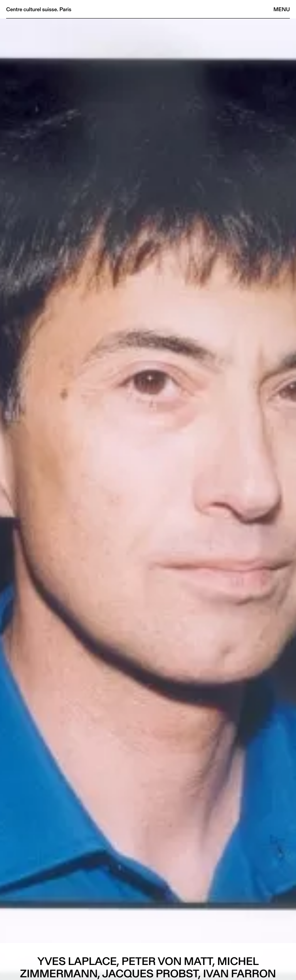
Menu (282, 9)
